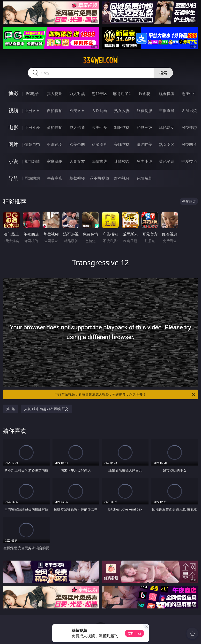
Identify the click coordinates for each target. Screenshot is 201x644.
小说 (13, 161)
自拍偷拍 (55, 111)
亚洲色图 (55, 144)
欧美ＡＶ (77, 111)
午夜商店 (55, 178)
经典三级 (144, 127)
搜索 (163, 73)
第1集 (11, 409)
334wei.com (100, 60)
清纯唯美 (144, 144)
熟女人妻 (122, 111)
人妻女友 (77, 161)
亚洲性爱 (32, 127)
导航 (13, 178)
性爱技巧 (189, 161)
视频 (13, 110)
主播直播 (167, 111)
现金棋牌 (167, 94)
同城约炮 (32, 178)
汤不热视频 (99, 178)
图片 (13, 144)
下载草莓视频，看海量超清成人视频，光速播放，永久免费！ (125, 394)
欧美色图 (77, 144)
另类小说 (144, 161)
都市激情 (32, 161)
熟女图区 (167, 144)
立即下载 (134, 633)
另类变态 (189, 127)
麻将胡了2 (122, 94)
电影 (13, 127)
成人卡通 (77, 127)
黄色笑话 (167, 161)
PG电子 (32, 94)
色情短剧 (144, 178)
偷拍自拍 (55, 127)
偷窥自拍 (32, 144)
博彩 (13, 93)
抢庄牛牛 (189, 94)
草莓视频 (77, 178)
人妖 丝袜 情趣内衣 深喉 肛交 (46, 409)
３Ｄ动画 (99, 111)
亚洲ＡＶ (32, 111)
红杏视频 (122, 178)
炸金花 (144, 94)
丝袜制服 (144, 111)
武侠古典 (99, 161)
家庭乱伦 (55, 161)
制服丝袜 (122, 127)
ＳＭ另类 (189, 111)
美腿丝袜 (122, 144)
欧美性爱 (99, 127)
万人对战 (77, 94)
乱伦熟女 (167, 127)
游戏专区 (99, 94)
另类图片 (189, 144)
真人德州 (55, 94)
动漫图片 (99, 144)
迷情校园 (122, 161)
